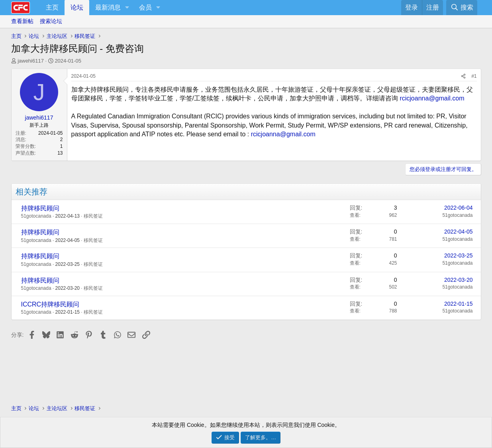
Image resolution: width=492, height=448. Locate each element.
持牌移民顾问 (40, 208)
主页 (52, 7)
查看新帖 (22, 21)
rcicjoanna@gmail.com (432, 98)
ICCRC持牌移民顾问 (50, 304)
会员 (145, 7)
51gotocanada (36, 216)
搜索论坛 (51, 21)
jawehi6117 (31, 61)
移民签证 (93, 216)
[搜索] (462, 8)
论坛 (77, 7)
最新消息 (108, 7)
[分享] (463, 76)
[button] (127, 8)
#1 (474, 76)
